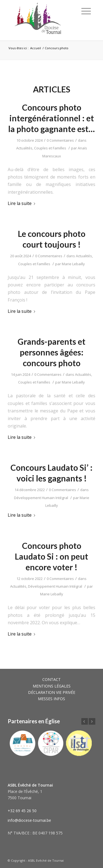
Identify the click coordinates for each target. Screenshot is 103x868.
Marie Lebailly (73, 264)
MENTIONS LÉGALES (52, 686)
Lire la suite (23, 203)
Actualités (24, 148)
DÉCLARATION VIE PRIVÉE (52, 692)
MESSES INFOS (51, 699)
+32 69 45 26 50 (22, 811)
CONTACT (51, 679)
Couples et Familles (50, 148)
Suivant (92, 721)
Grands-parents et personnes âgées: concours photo (51, 352)
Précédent (85, 721)
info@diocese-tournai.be (29, 820)
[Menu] (86, 11)
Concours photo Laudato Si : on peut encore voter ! (51, 556)
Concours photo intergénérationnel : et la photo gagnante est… (51, 118)
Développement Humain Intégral (41, 498)
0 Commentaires (60, 140)
